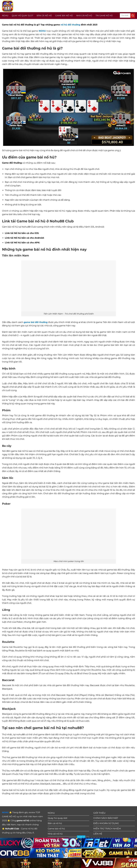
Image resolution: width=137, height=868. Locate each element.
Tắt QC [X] (81, 837)
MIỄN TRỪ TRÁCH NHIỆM (107, 829)
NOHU (5, 16)
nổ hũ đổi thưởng (70, 25)
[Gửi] (133, 16)
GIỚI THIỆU (99, 813)
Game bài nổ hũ (64, 16)
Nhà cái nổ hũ (84, 16)
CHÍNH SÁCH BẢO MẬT (106, 818)
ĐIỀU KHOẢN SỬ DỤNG (106, 823)
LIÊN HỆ (98, 834)
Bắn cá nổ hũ (44, 16)
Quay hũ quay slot (22, 16)
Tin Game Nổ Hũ (104, 16)
